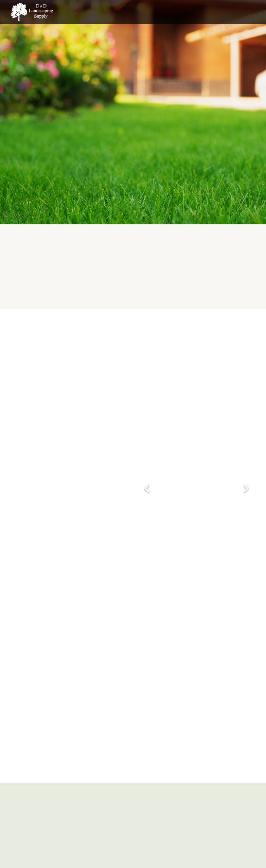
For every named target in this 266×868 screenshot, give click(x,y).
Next (246, 489)
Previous (147, 489)
